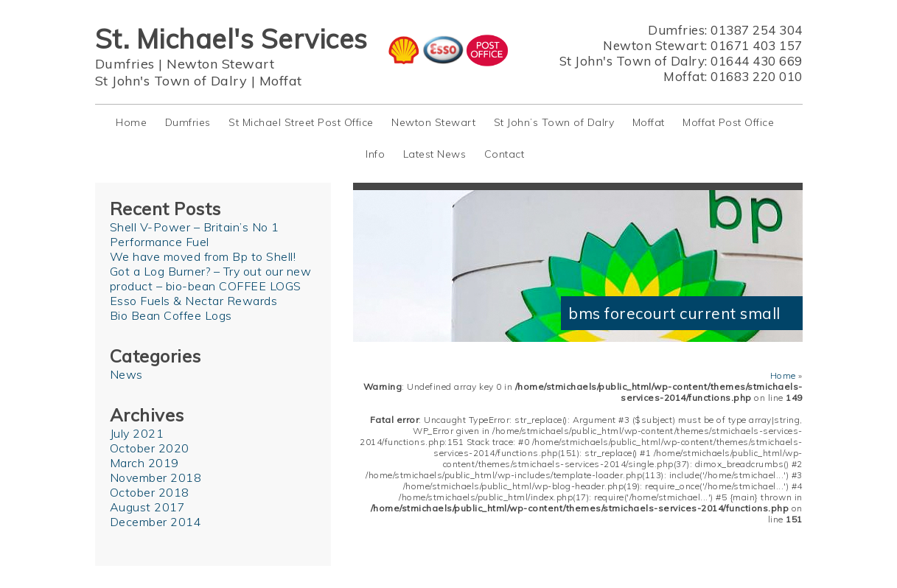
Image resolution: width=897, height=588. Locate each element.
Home (131, 122)
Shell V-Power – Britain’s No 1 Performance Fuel (195, 234)
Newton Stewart (220, 64)
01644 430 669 (757, 61)
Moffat (281, 81)
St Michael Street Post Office (301, 122)
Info (375, 154)
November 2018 (156, 477)
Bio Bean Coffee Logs (171, 315)
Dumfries (125, 64)
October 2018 (150, 492)
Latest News (435, 154)
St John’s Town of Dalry (554, 122)
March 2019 (144, 463)
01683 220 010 (757, 76)
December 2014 (156, 522)
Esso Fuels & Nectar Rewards (194, 301)
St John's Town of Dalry (171, 81)
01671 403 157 (757, 45)
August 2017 (148, 507)
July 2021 (137, 433)
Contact (505, 154)
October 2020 (150, 448)
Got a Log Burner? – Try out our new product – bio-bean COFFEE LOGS (211, 279)
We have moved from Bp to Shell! (203, 256)
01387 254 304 (757, 30)
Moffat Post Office (728, 122)
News (126, 374)
